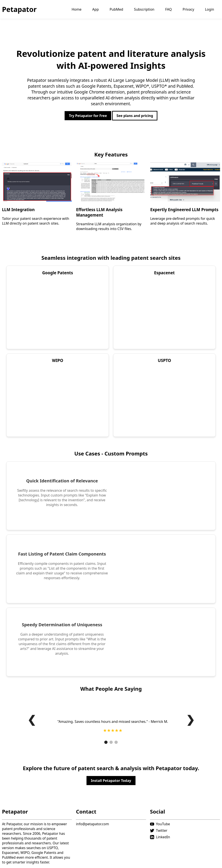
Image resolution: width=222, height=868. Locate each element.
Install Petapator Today (111, 781)
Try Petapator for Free (88, 116)
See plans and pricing (135, 116)
